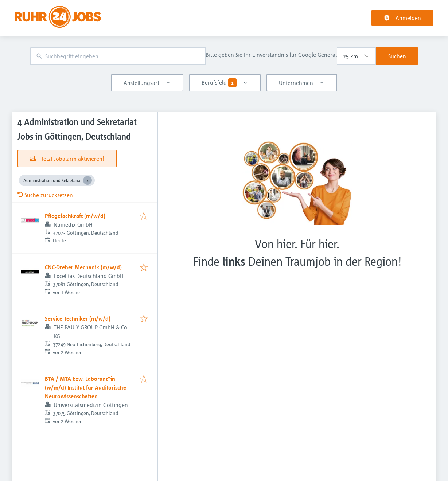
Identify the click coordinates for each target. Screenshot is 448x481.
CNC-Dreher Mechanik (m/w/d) (83, 267)
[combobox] (118, 56)
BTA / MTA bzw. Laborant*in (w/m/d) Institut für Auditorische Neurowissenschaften (85, 387)
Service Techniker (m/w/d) (78, 318)
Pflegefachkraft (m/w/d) (75, 216)
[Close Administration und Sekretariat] (87, 180)
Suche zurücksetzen (45, 195)
